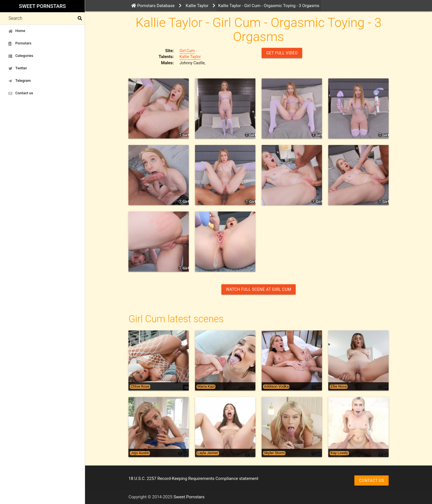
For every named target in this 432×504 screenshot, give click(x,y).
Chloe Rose (140, 386)
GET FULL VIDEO (282, 53)
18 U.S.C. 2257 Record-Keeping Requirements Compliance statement (193, 479)
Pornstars (20, 43)
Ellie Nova (339, 386)
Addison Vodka (276, 386)
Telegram (20, 81)
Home (17, 31)
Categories (21, 56)
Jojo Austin (140, 453)
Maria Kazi (206, 386)
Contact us (21, 93)
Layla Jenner (208, 453)
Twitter (18, 68)
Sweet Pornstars (42, 6)
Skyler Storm (274, 453)
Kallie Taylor (190, 57)
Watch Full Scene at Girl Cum (259, 289)
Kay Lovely (339, 453)
